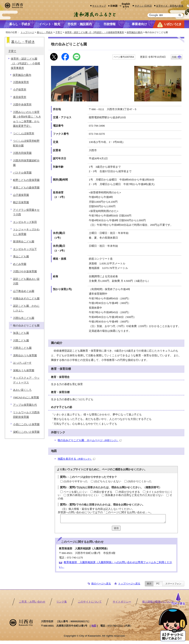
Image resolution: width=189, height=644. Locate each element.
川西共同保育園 (22, 153)
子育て (59, 32)
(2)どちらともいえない (108, 481)
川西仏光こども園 (24, 318)
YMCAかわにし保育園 (26, 398)
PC (158, 584)
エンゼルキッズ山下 (25, 249)
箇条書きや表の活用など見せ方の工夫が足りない (134, 495)
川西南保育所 (21, 82)
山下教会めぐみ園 (24, 291)
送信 (116, 528)
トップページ (27, 32)
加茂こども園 (21, 333)
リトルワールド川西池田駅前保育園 (26, 415)
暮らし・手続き (45, 32)
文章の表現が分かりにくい (83, 495)
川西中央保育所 (22, 105)
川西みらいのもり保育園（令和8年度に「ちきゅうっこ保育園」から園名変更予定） (27, 119)
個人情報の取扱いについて (158, 602)
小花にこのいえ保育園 (26, 424)
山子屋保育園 (21, 195)
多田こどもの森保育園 (26, 188)
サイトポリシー (122, 602)
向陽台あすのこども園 (26, 299)
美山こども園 (21, 257)
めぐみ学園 (20, 264)
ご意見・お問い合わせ (32, 602)
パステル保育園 (22, 173)
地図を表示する (76, 459)
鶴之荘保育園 (21, 202)
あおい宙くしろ (22, 390)
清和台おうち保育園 (25, 355)
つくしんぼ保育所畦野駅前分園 (26, 143)
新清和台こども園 (24, 242)
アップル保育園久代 (25, 405)
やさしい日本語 (143, 6)
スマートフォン (173, 584)
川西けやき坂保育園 (25, 271)
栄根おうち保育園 (24, 370)
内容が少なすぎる (129, 492)
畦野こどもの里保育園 (26, 180)
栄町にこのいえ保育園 (26, 432)
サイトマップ (99, 6)
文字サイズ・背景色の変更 (170, 6)
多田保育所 (20, 97)
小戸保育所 (20, 90)
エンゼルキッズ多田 (25, 222)
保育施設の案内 (135, 32)
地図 (94, 626)
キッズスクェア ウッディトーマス (26, 380)
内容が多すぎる (103, 492)
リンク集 (62, 602)
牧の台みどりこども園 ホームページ (90, 440)
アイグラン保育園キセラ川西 (26, 212)
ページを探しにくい (75, 492)
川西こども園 (21, 341)
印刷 (174, 57)
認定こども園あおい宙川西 (26, 281)
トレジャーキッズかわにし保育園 (26, 232)
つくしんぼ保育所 (24, 134)
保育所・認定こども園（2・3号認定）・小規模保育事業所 (94, 32)
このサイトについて (90, 602)
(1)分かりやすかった (76, 481)
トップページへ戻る (129, 584)
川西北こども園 (22, 348)
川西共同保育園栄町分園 (26, 163)
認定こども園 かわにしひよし (26, 308)
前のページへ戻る (101, 584)
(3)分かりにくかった (140, 481)
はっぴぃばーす (22, 363)
